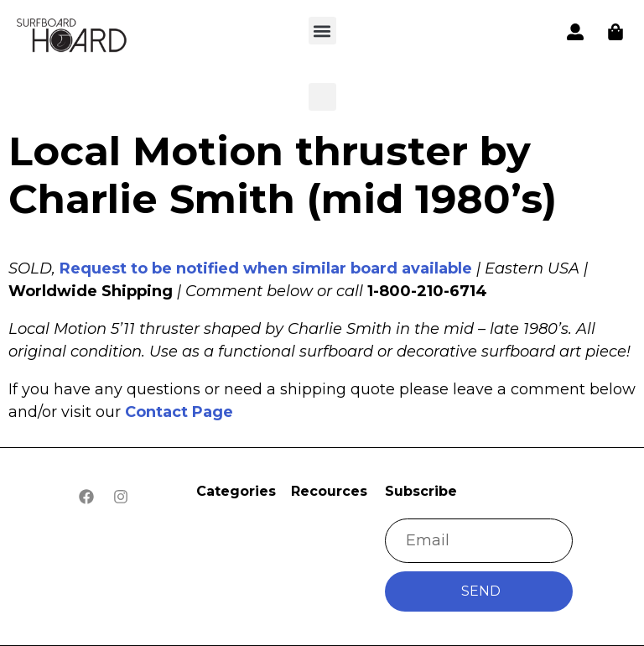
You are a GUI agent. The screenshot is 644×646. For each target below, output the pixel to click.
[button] (73, 37)
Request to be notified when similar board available (266, 268)
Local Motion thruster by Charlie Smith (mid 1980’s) (283, 175)
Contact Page (179, 412)
